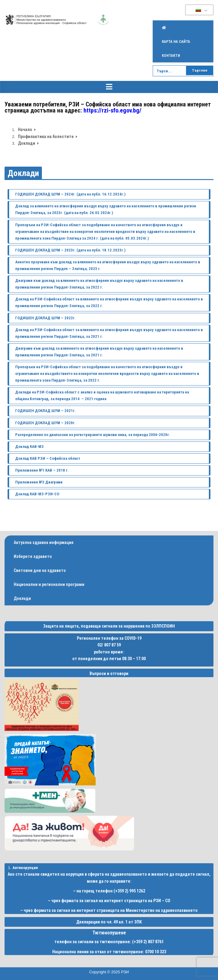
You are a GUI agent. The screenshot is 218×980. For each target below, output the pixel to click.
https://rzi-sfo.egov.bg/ (112, 110)
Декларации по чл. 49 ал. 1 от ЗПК (109, 922)
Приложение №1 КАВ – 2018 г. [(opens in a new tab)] (42, 470)
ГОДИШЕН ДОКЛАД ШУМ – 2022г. (45, 318)
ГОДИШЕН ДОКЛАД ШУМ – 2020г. (45, 423)
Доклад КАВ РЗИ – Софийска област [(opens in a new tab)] (48, 458)
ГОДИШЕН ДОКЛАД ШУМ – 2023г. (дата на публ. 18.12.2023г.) (70, 250)
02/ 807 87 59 (109, 645)
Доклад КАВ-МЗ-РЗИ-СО (37, 494)
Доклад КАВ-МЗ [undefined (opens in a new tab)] (30, 447)
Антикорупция (25, 868)
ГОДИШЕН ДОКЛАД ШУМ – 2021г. (45, 411)
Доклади (23, 173)
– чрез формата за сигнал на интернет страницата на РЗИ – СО (109, 901)
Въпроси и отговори (109, 674)
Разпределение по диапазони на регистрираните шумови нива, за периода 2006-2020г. (93, 435)
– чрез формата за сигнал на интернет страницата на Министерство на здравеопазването (109, 910)
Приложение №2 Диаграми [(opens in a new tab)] (39, 482)
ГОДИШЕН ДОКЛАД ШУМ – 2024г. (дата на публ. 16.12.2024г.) (70, 194)
